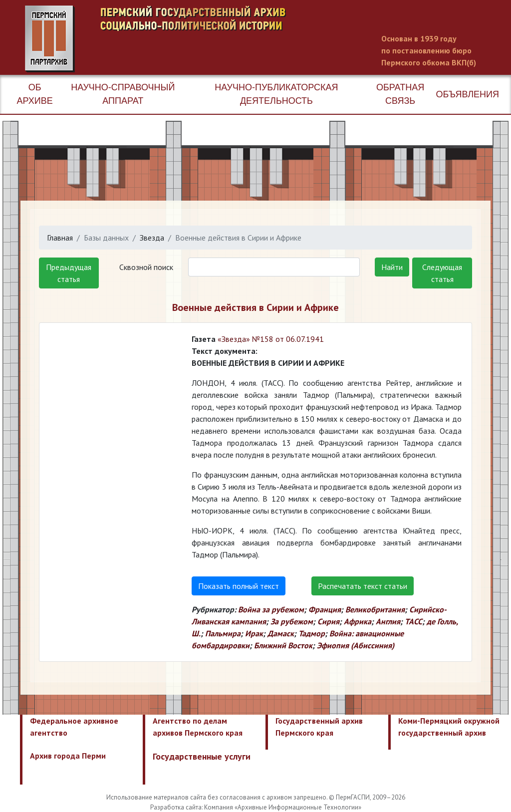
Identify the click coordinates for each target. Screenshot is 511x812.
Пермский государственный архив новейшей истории (212, 39)
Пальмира (223, 633)
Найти (392, 267)
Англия (388, 621)
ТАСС (413, 621)
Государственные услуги (202, 756)
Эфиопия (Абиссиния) (356, 645)
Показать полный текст (239, 586)
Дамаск (281, 633)
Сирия (328, 621)
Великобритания (375, 609)
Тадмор (312, 633)
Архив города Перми (68, 756)
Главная (60, 238)
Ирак (254, 633)
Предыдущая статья (69, 273)
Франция (325, 609)
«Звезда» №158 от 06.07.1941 (271, 339)
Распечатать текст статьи (363, 586)
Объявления (468, 94)
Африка (358, 621)
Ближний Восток (283, 645)
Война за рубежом (271, 609)
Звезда (152, 238)
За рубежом (292, 621)
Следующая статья (442, 273)
